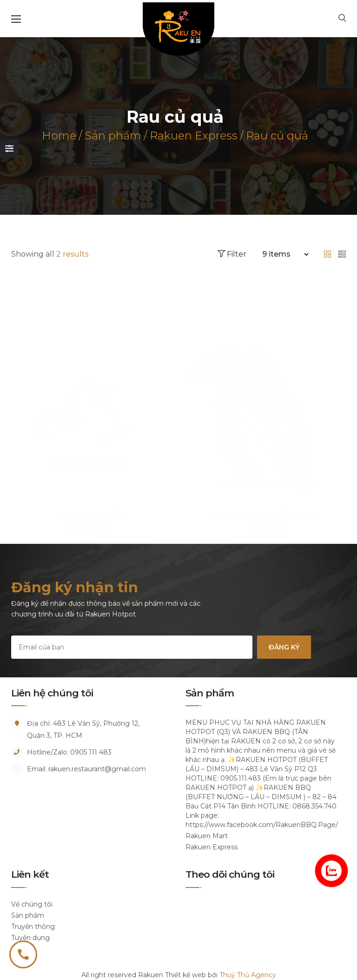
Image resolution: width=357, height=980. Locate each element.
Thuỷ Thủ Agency (248, 975)
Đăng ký (284, 647)
